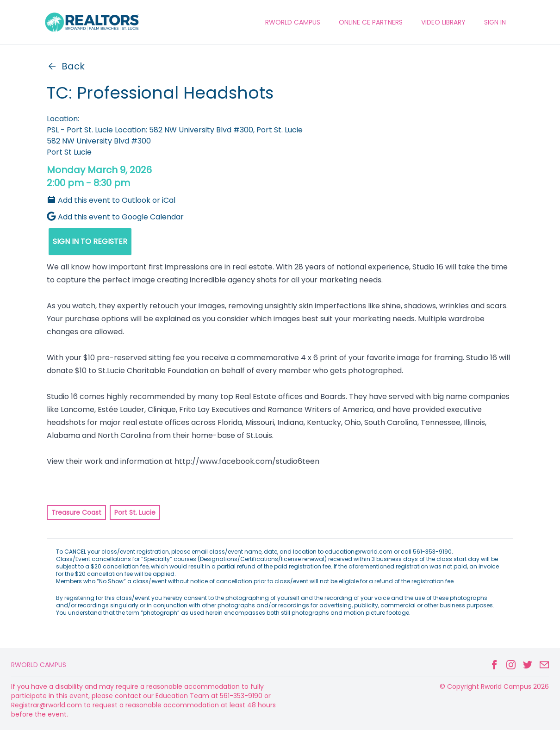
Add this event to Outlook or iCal (111, 200)
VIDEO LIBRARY (443, 22)
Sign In (495, 22)
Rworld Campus (39, 665)
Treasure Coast (76, 512)
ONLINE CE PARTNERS (371, 22)
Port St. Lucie (135, 512)
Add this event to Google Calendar (115, 217)
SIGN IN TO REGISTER (90, 241)
